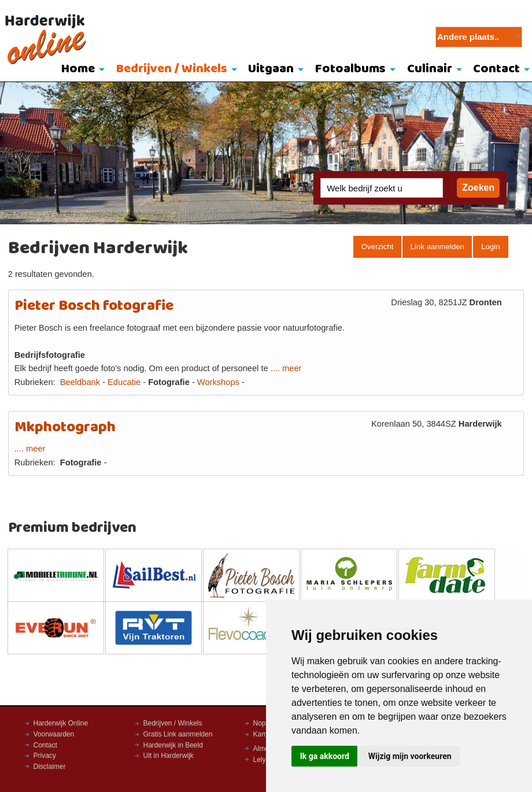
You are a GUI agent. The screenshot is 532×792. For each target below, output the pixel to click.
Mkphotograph (65, 428)
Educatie (124, 382)
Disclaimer (50, 767)
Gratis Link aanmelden (178, 734)
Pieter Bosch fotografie (94, 306)
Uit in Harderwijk (169, 756)
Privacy (45, 756)
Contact (45, 745)
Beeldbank (80, 382)
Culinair (430, 69)
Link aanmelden (437, 247)
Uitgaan (271, 69)
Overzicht (378, 247)
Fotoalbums (350, 69)
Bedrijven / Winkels (172, 69)
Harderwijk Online (61, 723)
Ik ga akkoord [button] (325, 756)
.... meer (286, 368)
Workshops (218, 382)
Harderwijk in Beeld (173, 745)
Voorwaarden (54, 734)
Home (78, 69)
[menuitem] (80, 70)
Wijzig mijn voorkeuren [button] (410, 756)
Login (490, 247)
